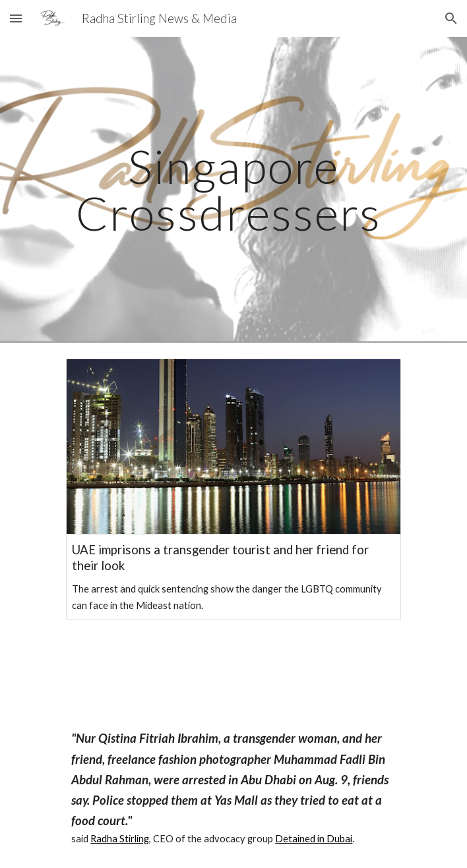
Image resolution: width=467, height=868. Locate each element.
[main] (233, 189)
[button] (16, 18)
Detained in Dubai (314, 839)
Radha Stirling (120, 839)
